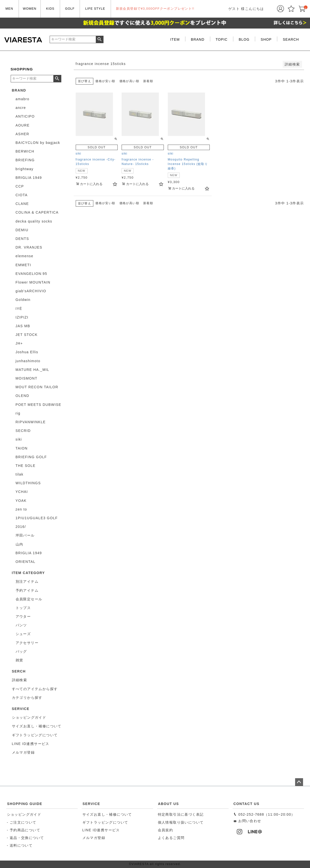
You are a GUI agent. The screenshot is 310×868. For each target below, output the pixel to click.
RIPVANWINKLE (31, 422)
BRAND (198, 39)
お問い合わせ (247, 821)
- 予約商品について (24, 830)
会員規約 (166, 830)
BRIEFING (25, 160)
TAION (22, 448)
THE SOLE (26, 466)
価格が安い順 (105, 81)
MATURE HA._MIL (33, 370)
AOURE (23, 125)
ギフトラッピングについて (105, 822)
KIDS (50, 9)
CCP (20, 186)
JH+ (19, 343)
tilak (20, 474)
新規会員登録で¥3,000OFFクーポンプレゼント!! (155, 9)
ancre (21, 108)
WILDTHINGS (28, 483)
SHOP (266, 39)
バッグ (21, 651)
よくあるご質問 (171, 838)
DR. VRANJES (29, 247)
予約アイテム (27, 590)
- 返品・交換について (26, 838)
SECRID (23, 431)
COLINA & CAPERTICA (37, 212)
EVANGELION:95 (32, 274)
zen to (21, 509)
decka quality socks (34, 221)
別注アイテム (27, 581)
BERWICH (25, 151)
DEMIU (22, 230)
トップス (23, 608)
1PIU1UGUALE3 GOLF (37, 518)
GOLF (70, 9)
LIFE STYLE (95, 9)
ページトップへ (299, 782)
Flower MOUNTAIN (33, 282)
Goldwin (23, 300)
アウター (23, 616)
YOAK (21, 501)
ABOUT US (169, 804)
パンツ (21, 625)
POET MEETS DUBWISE (38, 405)
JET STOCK (27, 335)
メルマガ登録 (94, 838)
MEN (9, 9)
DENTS (22, 239)
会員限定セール (29, 599)
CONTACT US (247, 804)
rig (18, 413)
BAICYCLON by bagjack (38, 143)
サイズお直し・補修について (107, 814)
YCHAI (22, 492)
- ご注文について (22, 822)
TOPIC (222, 39)
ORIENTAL (26, 562)
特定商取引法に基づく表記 (181, 814)
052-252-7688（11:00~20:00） (264, 814)
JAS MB (23, 326)
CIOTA (22, 195)
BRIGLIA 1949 (29, 178)
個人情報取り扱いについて (181, 822)
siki (19, 439)
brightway (25, 169)
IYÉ (19, 309)
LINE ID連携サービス (101, 830)
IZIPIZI (22, 317)
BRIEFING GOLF (31, 457)
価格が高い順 (129, 81)
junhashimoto (28, 361)
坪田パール (25, 535)
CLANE (22, 204)
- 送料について (20, 845)
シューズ (23, 634)
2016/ (21, 527)
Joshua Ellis (27, 352)
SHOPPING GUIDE (25, 804)
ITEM (175, 39)
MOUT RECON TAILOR (37, 387)
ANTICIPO (25, 116)
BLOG (244, 39)
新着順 (148, 81)
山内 (19, 544)
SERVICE (91, 804)
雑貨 (19, 660)
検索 (100, 39)
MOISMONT (27, 378)
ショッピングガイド (24, 814)
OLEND (22, 396)
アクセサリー (27, 643)
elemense (25, 256)
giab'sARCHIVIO (31, 291)
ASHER (22, 134)
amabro (23, 99)
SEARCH (291, 39)
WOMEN (30, 9)
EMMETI (23, 265)
